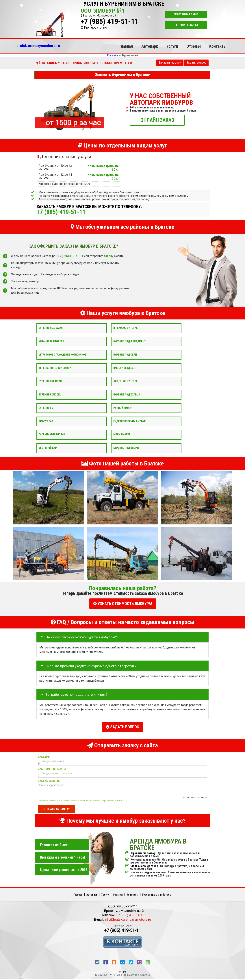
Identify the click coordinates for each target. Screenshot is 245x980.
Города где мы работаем (157, 893)
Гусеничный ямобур (52, 435)
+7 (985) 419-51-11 (109, 22)
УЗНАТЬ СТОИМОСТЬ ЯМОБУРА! (123, 604)
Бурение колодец (50, 395)
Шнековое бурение (126, 328)
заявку (109, 256)
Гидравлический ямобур (130, 421)
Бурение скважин (50, 381)
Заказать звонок (170, 63)
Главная (126, 46)
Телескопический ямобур (56, 368)
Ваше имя (44, 755)
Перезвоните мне (186, 14)
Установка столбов (51, 341)
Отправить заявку (57, 807)
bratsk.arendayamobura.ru (38, 46)
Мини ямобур (122, 435)
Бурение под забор (51, 328)
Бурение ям (46, 408)
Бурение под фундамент (130, 341)
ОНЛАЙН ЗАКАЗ (157, 120)
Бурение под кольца (127, 395)
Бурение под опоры (126, 448)
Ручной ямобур (123, 408)
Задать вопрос (196, 63)
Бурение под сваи (125, 355)
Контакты (218, 46)
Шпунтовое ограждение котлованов (62, 355)
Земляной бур (48, 448)
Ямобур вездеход (125, 368)
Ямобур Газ (46, 421)
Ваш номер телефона (52, 767)
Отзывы (194, 46)
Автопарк (150, 46)
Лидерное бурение (126, 381)
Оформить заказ (186, 25)
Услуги (172, 46)
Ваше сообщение (49, 779)
